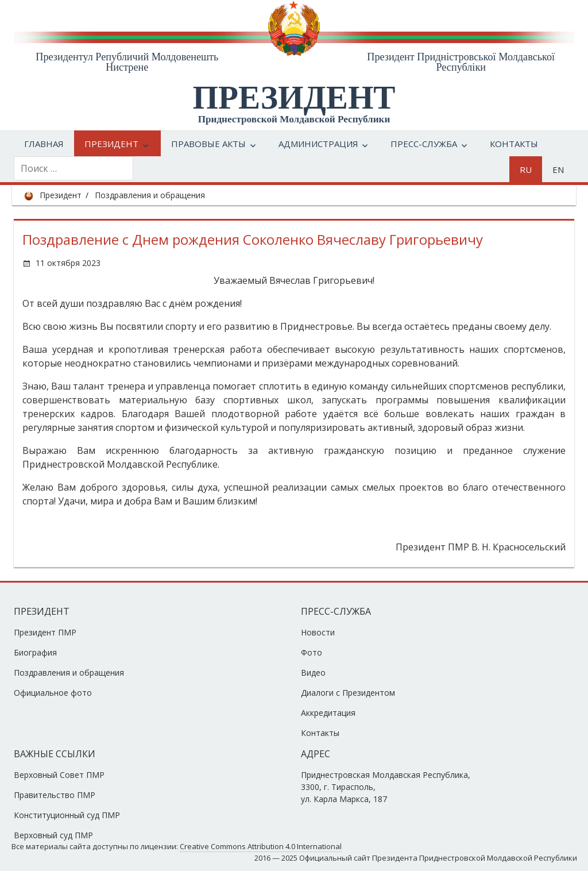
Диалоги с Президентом (348, 693)
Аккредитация (328, 713)
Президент (111, 144)
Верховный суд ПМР (53, 835)
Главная (44, 144)
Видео (313, 672)
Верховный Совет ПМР (59, 775)
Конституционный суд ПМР (67, 815)
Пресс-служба (424, 144)
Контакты (514, 144)
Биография (35, 652)
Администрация (318, 144)
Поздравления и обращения (150, 195)
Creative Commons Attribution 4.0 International (261, 846)
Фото (312, 652)
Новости (318, 632)
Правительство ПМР (55, 795)
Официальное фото (53, 693)
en (558, 169)
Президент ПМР (45, 632)
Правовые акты (208, 144)
